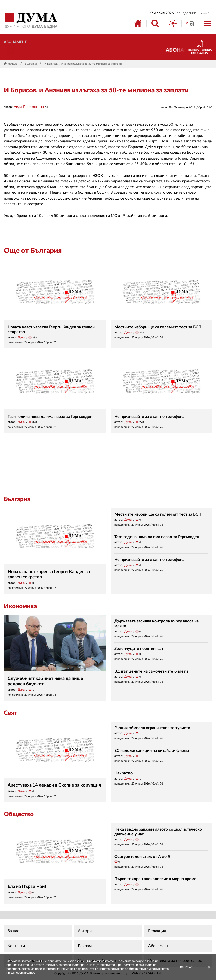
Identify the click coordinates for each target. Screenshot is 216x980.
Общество (19, 814)
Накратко (123, 773)
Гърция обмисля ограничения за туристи (152, 728)
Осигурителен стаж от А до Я (142, 857)
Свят (10, 713)
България (31, 64)
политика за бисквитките (129, 969)
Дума (21, 337)
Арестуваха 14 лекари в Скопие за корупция (54, 785)
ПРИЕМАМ (187, 967)
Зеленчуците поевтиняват (139, 649)
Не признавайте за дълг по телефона (149, 417)
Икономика (20, 606)
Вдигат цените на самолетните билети (151, 671)
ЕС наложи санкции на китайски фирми (152, 751)
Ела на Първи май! (27, 887)
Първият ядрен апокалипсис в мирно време (155, 879)
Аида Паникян (25, 107)
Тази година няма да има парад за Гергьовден (50, 417)
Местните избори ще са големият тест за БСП (158, 327)
